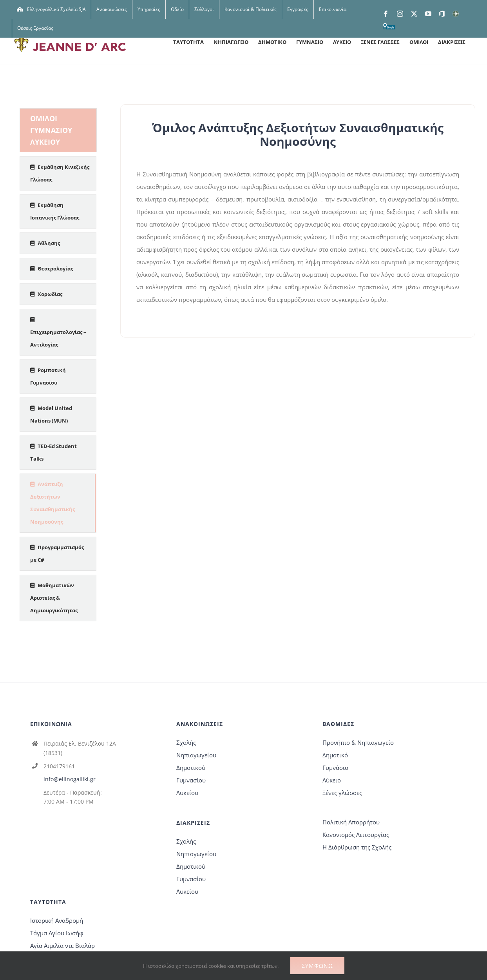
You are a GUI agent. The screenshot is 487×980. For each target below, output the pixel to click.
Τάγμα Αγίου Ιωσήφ (57, 933)
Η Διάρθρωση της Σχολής (357, 847)
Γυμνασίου (191, 780)
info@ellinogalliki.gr (70, 779)
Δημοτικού (191, 768)
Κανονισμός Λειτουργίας (356, 835)
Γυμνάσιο (335, 768)
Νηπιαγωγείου (196, 755)
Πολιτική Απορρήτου (351, 822)
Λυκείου (187, 793)
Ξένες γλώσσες (342, 793)
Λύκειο (332, 780)
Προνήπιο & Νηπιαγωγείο (358, 742)
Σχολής (186, 742)
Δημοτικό (335, 755)
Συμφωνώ (317, 966)
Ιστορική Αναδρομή (57, 920)
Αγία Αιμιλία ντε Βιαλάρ (62, 946)
